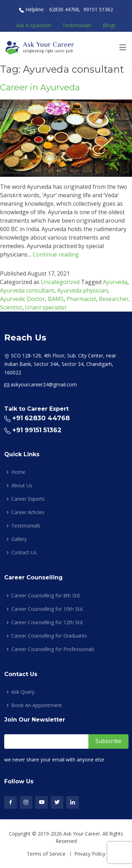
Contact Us (24, 553)
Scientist (11, 307)
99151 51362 (98, 9)
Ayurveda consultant (27, 290)
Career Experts (28, 499)
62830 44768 (63, 9)
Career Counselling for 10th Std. (47, 609)
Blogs (109, 25)
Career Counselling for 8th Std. (46, 596)
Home (18, 472)
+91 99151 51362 (37, 430)
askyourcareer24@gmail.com (44, 384)
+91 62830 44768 (41, 418)
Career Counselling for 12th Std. (47, 622)
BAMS (56, 299)
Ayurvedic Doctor (23, 299)
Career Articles (28, 512)
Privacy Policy (90, 854)
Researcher (114, 299)
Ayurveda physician (82, 290)
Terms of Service (46, 854)
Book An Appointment (37, 705)
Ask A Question (34, 25)
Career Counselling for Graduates (49, 636)
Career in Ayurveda (40, 87)
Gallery (19, 539)
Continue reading (56, 254)
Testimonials (77, 25)
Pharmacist (81, 299)
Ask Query (23, 692)
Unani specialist (46, 307)
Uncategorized (60, 282)
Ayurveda (115, 282)
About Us (22, 486)
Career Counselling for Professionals (53, 649)
